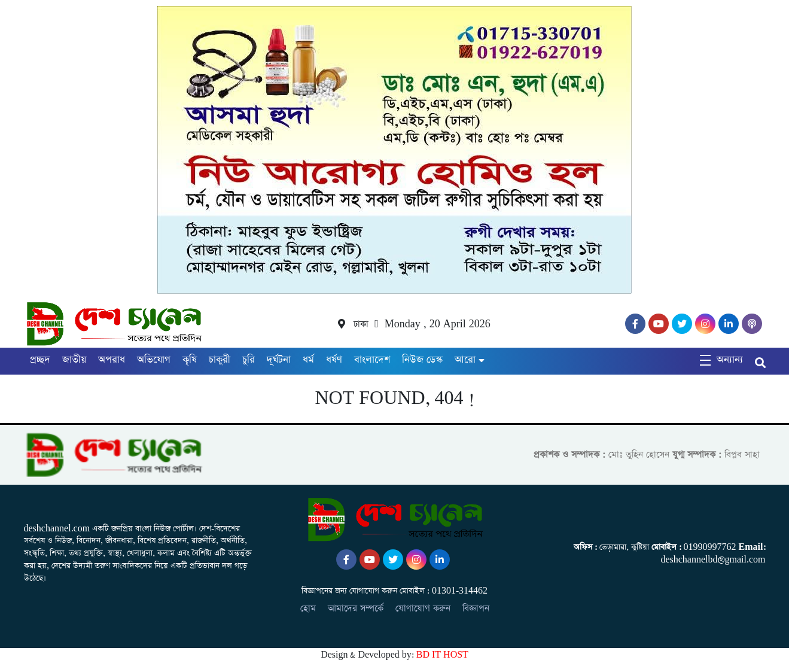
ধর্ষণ (334, 360)
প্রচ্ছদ (40, 360)
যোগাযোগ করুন (423, 608)
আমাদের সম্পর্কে (356, 608)
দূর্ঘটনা (279, 360)
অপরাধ (112, 360)
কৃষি (190, 360)
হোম (308, 608)
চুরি (249, 360)
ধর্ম (308, 360)
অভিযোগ (154, 360)
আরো (465, 360)
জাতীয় (74, 360)
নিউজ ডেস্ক (422, 360)
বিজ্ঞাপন (476, 608)
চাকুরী (220, 360)
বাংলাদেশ (372, 360)
